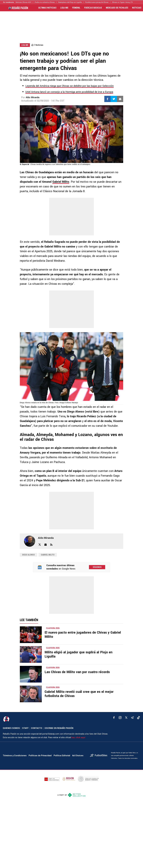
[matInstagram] (120, 718)
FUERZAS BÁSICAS (93, 8)
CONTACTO (37, 728)
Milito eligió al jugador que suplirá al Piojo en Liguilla (78, 654)
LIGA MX (64, 8)
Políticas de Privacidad (40, 756)
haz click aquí (78, 738)
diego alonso (28, 555)
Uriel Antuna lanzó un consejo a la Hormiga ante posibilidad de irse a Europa (69, 92)
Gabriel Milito (61, 182)
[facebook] (114, 718)
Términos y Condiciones (15, 756)
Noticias (39, 45)
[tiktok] (139, 718)
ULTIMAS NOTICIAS (47, 8)
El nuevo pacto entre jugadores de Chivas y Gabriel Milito (83, 635)
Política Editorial (62, 756)
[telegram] (132, 718)
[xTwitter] (126, 718)
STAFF (25, 728)
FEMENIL (76, 8)
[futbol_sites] (99, 756)
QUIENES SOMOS (11, 728)
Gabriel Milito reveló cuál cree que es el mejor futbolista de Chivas (79, 694)
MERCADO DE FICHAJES (117, 8)
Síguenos (97, 567)
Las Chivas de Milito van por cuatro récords (77, 672)
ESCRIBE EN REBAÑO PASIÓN (59, 728)
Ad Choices (78, 756)
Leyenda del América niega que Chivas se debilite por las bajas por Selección (70, 86)
